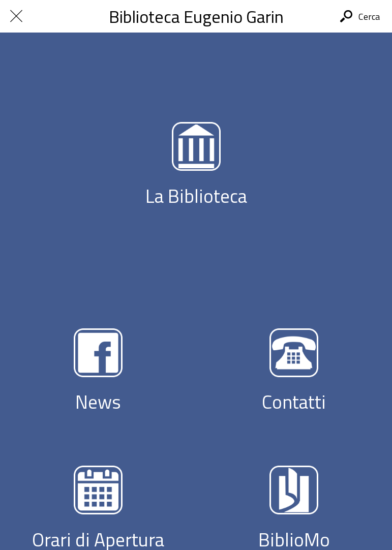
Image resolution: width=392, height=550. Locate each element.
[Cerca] (360, 16)
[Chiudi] (16, 16)
